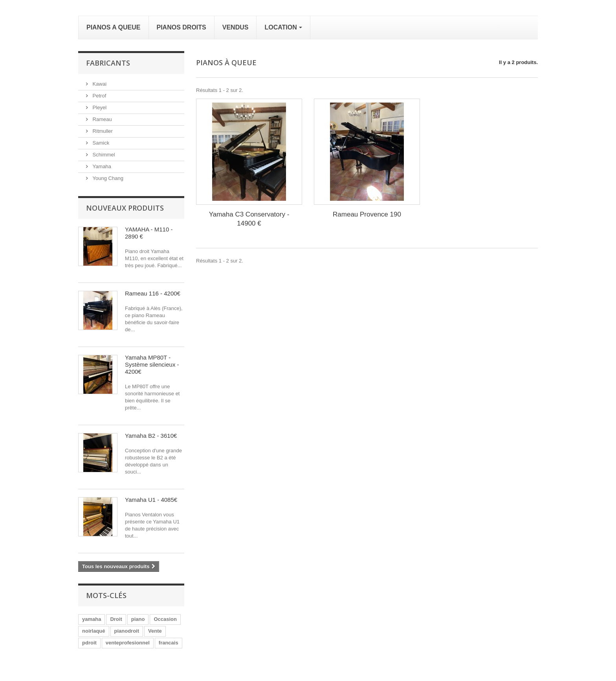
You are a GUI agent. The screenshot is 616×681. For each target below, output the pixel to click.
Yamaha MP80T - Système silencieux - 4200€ (152, 364)
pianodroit (127, 631)
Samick (100, 143)
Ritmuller (102, 131)
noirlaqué (94, 631)
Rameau (102, 119)
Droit (116, 619)
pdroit (89, 643)
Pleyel (99, 107)
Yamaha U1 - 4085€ (151, 500)
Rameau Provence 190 (367, 214)
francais (169, 643)
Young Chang (107, 178)
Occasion (165, 619)
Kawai (99, 84)
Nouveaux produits (125, 208)
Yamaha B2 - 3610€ (151, 436)
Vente (155, 631)
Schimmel (103, 155)
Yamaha (101, 166)
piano (138, 619)
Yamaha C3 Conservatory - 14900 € (249, 219)
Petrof (99, 96)
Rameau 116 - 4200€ (153, 293)
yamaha (92, 619)
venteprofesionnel (128, 643)
